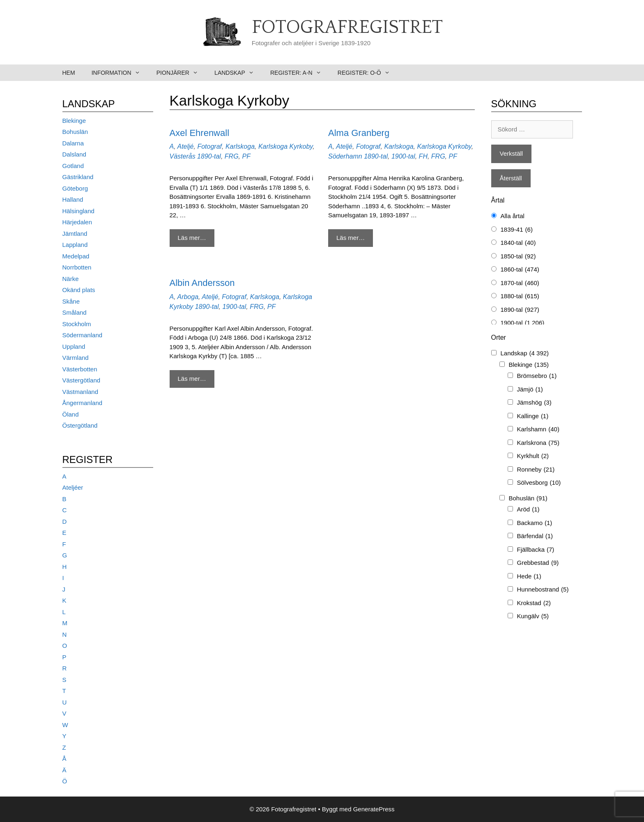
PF (246, 156)
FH (423, 156)
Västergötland (82, 380)
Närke (71, 279)
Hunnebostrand (543, 590)
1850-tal (518, 257)
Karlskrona (538, 443)
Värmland (76, 358)
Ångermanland (83, 403)
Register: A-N (300, 73)
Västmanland (80, 392)
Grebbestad (538, 563)
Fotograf (209, 146)
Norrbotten (77, 267)
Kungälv (533, 616)
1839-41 (517, 230)
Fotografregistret (347, 28)
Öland (71, 414)
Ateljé (185, 146)
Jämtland (75, 234)
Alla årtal (513, 216)
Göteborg (75, 188)
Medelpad (76, 256)
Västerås (183, 156)
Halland (73, 199)
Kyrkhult (533, 456)
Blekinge (74, 121)
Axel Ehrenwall (200, 133)
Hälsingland (78, 211)
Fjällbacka (536, 550)
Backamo (535, 523)
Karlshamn (538, 429)
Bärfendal (535, 536)
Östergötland (80, 425)
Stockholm (77, 324)
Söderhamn (345, 156)
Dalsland (74, 154)
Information (120, 73)
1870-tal (520, 283)
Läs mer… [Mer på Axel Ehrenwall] (192, 238)
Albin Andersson (202, 283)
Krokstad (534, 603)
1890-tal (209, 156)
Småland (75, 312)
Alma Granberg (359, 133)
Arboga (188, 297)
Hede (529, 577)
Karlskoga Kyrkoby (285, 146)
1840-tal (518, 243)
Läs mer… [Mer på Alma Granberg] (351, 238)
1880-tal (520, 296)
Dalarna (73, 143)
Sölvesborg (539, 483)
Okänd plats (79, 290)
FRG (232, 156)
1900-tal (403, 156)
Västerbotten (80, 369)
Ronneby (536, 470)
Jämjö (530, 390)
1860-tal (520, 270)
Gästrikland (78, 177)
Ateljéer (73, 487)
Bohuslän (75, 132)
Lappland (75, 245)
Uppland (74, 347)
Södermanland (83, 335)
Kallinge (533, 416)
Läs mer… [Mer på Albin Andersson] (192, 379)
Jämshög (534, 403)
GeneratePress (374, 809)
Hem (69, 73)
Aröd (528, 510)
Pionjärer (181, 73)
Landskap (238, 73)
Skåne (71, 301)
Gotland (73, 166)
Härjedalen (77, 222)
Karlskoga (240, 146)
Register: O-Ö (368, 73)
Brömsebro (537, 376)
